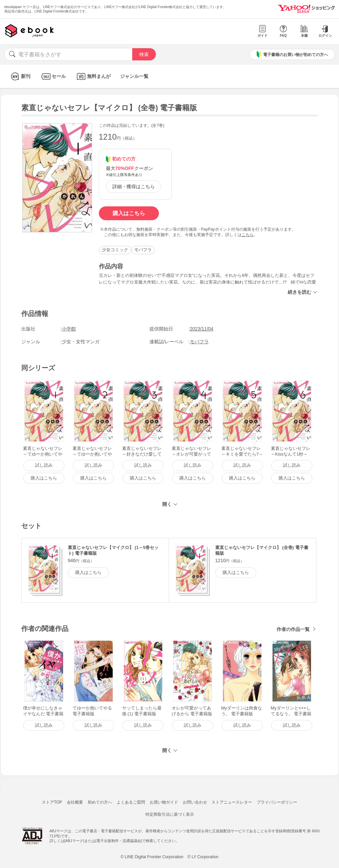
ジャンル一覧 (134, 76)
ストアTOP (52, 802)
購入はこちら (129, 213)
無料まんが (93, 76)
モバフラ (143, 250)
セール (53, 76)
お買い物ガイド (164, 802)
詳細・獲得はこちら (134, 186)
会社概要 (75, 802)
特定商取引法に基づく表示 (170, 814)
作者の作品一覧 (293, 629)
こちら (248, 235)
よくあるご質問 (131, 802)
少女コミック (115, 250)
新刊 (20, 76)
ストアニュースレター (232, 802)
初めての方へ (100, 802)
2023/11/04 (202, 329)
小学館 (69, 329)
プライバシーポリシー (277, 802)
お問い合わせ (195, 802)
